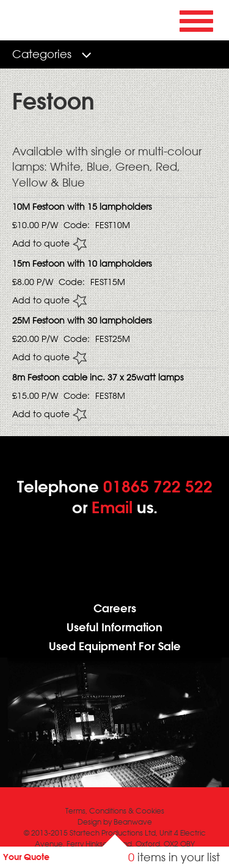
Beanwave (133, 822)
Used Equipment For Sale (115, 646)
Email (112, 507)
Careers (115, 608)
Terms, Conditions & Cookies (115, 811)
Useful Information (114, 627)
